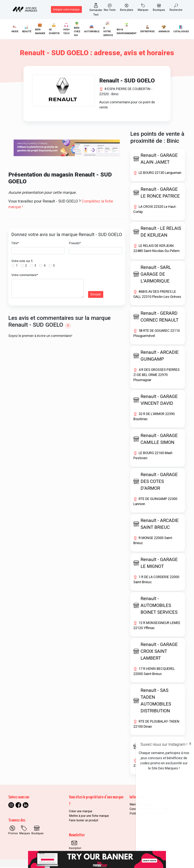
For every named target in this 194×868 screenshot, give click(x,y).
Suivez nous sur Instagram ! (164, 744)
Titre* (15, 244)
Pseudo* (75, 244)
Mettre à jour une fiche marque (89, 817)
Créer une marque (81, 812)
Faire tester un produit (84, 821)
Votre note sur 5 (22, 262)
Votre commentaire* (25, 276)
